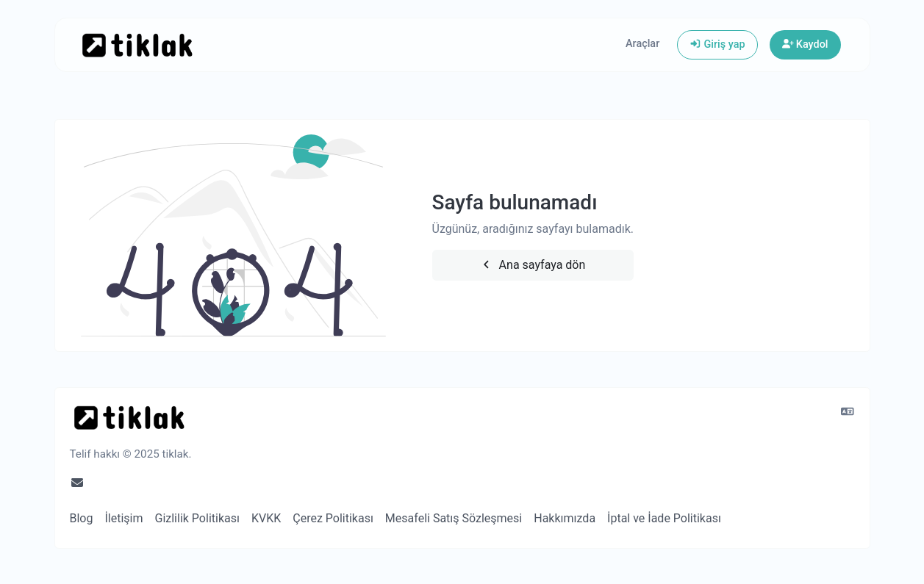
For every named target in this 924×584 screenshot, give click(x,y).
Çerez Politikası (333, 518)
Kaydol (805, 44)
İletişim (123, 518)
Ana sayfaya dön (533, 265)
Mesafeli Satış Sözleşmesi (454, 518)
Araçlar (642, 44)
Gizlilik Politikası (197, 518)
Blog (82, 518)
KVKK (266, 518)
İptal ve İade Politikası (664, 518)
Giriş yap (717, 44)
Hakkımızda (565, 518)
